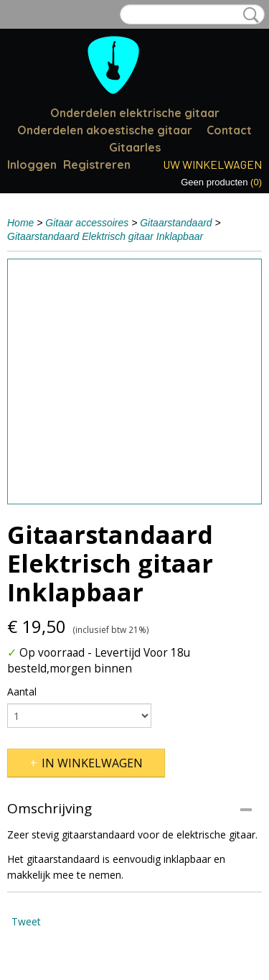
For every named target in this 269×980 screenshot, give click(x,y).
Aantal (22, 692)
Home (20, 223)
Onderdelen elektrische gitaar (135, 113)
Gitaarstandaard (176, 223)
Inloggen (32, 165)
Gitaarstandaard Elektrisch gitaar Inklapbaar (105, 236)
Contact (229, 130)
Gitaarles (135, 147)
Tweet (26, 921)
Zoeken (248, 15)
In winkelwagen (92, 763)
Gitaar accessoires (87, 223)
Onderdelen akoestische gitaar (105, 130)
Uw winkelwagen (212, 164)
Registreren (97, 165)
